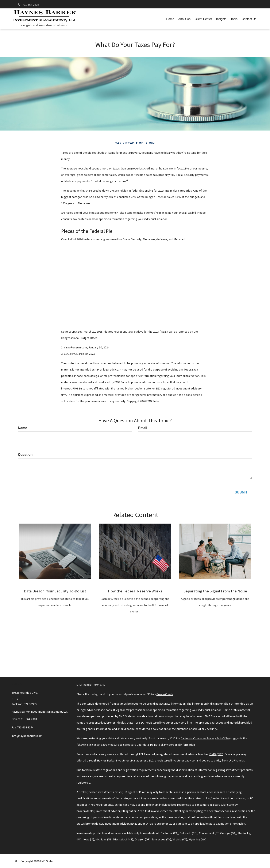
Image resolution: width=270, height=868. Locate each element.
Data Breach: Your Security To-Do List (55, 591)
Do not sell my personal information (173, 745)
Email (143, 428)
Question (25, 455)
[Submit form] (241, 493)
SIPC (221, 754)
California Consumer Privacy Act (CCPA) (205, 738)
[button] (185, 19)
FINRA (213, 754)
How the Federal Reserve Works (135, 591)
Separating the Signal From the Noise (215, 591)
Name (23, 428)
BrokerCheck (165, 694)
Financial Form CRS (93, 685)
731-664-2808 (28, 5)
